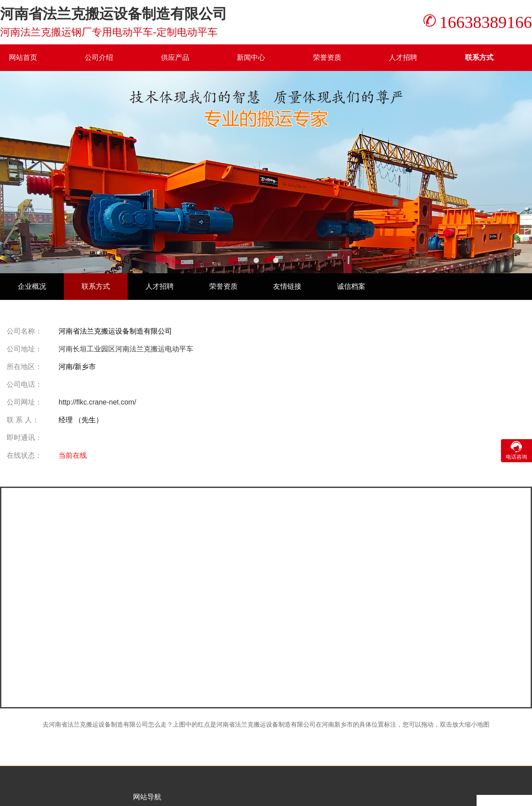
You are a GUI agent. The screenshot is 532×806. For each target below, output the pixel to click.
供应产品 (175, 57)
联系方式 (479, 57)
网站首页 (23, 57)
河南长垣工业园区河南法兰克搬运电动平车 (126, 349)
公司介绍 (99, 57)
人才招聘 (403, 57)
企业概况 (32, 286)
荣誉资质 (327, 57)
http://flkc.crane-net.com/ (97, 402)
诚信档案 (351, 286)
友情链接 (287, 286)
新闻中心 (251, 57)
